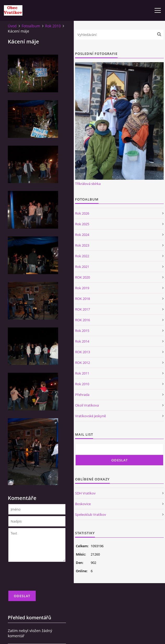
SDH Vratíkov (85, 493)
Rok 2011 (82, 373)
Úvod (12, 26)
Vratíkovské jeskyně (90, 416)
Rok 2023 (82, 245)
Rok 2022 (82, 256)
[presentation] (48, 578)
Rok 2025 (82, 224)
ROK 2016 (83, 320)
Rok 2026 (82, 213)
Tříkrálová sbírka (88, 184)
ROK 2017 (83, 309)
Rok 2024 (82, 235)
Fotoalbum (31, 26)
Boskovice (83, 504)
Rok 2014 (82, 341)
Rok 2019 (82, 288)
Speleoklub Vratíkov (91, 514)
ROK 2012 (83, 363)
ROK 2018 (83, 299)
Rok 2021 (82, 267)
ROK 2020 (83, 277)
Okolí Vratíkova (87, 405)
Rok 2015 (82, 331)
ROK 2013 (83, 352)
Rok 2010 (53, 26)
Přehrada (82, 395)
